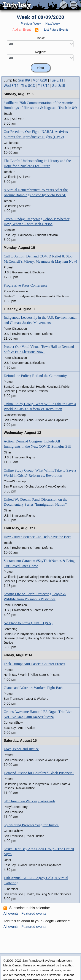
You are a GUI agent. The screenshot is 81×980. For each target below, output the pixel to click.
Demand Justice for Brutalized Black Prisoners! (39, 773)
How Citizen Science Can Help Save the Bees (37, 537)
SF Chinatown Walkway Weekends (29, 801)
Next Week (53, 24)
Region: (41, 52)
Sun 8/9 (24, 80)
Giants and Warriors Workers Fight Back (34, 688)
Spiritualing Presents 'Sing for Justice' (31, 825)
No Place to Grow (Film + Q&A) (28, 623)
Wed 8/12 (11, 86)
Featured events (34, 913)
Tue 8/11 (57, 80)
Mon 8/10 (40, 80)
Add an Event (22, 30)
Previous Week (31, 24)
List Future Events (56, 30)
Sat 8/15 (59, 86)
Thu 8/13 (28, 86)
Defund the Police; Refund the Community (35, 376)
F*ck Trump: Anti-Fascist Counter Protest (34, 664)
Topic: (40, 38)
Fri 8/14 (43, 86)
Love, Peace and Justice (21, 749)
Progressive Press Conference (25, 285)
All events (11, 913)
